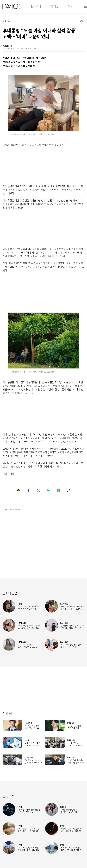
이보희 (5, 46)
